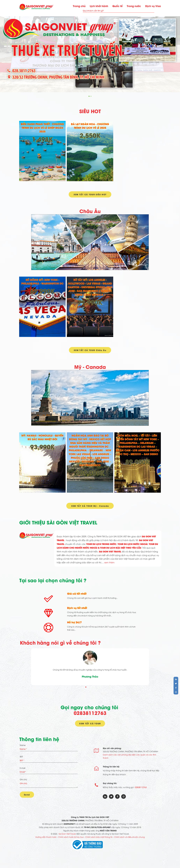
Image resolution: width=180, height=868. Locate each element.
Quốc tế (117, 6)
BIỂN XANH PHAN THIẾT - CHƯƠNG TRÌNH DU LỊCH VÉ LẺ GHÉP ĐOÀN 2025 (42, 128)
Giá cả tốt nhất (77, 594)
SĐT (21, 757)
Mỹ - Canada (90, 367)
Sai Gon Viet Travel (67, 836)
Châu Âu (90, 211)
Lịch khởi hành (99, 6)
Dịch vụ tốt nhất (77, 609)
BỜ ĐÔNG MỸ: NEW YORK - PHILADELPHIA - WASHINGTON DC (42, 282)
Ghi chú (23, 780)
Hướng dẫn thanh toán (46, 839)
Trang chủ (79, 6)
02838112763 (90, 713)
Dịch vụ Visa (153, 6)
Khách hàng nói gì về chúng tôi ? (60, 643)
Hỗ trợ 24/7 (74, 623)
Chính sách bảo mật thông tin (99, 839)
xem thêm (109, 563)
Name (23, 746)
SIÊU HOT (90, 111)
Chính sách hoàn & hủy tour (71, 839)
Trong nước (134, 6)
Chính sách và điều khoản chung (129, 839)
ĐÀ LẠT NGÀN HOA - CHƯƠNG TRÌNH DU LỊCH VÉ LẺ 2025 (90, 126)
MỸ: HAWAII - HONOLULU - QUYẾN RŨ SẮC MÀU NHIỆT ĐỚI (42, 438)
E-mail (22, 769)
